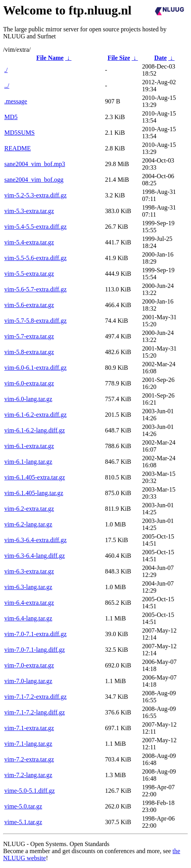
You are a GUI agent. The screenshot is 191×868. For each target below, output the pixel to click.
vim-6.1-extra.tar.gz (29, 446)
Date (160, 58)
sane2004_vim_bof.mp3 (35, 164)
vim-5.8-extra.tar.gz (29, 352)
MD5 (11, 117)
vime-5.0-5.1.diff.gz (30, 791)
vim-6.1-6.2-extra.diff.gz (35, 415)
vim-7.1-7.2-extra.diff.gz (35, 697)
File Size (119, 58)
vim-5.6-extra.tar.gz (29, 305)
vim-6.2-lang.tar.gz (28, 524)
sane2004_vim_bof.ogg (34, 180)
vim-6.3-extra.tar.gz (29, 571)
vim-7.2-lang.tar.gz (28, 775)
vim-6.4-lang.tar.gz (28, 618)
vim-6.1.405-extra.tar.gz (35, 477)
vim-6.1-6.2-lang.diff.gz (35, 430)
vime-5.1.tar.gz (23, 822)
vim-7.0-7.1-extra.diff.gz (35, 634)
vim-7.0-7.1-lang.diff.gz (35, 650)
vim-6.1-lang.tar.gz (28, 462)
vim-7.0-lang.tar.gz (28, 681)
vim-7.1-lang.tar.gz (28, 744)
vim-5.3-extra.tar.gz (29, 211)
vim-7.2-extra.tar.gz (29, 759)
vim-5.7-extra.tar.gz (29, 336)
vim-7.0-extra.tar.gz (29, 665)
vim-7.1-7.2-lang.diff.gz (35, 712)
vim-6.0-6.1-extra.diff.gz (35, 368)
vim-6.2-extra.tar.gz (29, 509)
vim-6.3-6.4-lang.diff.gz (35, 556)
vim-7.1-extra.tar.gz (29, 728)
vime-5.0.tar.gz (23, 806)
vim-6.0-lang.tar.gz (28, 399)
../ (7, 86)
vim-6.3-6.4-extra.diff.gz (35, 540)
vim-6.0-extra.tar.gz (29, 383)
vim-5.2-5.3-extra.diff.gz (35, 195)
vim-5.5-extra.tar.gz (29, 274)
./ (6, 70)
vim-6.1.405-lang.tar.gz (34, 493)
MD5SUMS (19, 133)
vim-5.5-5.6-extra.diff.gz (35, 258)
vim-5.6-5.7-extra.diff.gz (35, 289)
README (18, 148)
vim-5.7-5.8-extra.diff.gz (35, 321)
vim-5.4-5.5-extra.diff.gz (35, 227)
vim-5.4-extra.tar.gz (29, 242)
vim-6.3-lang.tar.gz (28, 587)
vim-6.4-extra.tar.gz (29, 603)
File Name (50, 58)
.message (16, 101)
